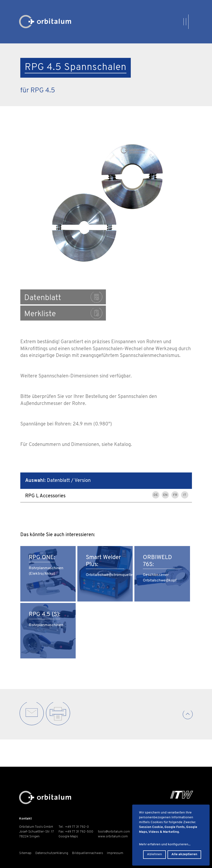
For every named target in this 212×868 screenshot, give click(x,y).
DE (156, 479)
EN (165, 479)
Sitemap (25, 853)
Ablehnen (154, 854)
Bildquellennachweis (88, 853)
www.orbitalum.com (113, 837)
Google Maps (68, 837)
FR (175, 479)
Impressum (115, 853)
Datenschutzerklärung (52, 853)
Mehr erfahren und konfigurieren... (165, 844)
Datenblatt (63, 297)
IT (185, 479)
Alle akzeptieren (184, 854)
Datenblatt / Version (58, 465)
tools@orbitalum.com (114, 832)
